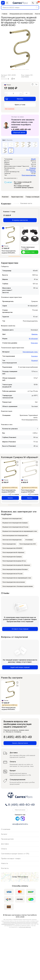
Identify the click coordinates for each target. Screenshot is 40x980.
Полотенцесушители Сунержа (12, 557)
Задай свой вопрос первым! (20, 667)
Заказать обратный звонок (20, 743)
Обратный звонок (19, 132)
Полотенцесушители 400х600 (12, 548)
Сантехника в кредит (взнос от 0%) (15, 854)
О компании (6, 829)
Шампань (35, 334)
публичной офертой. (25, 927)
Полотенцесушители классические (14, 582)
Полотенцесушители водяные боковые (15, 569)
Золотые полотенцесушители (12, 540)
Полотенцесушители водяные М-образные (16, 565)
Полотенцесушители (9, 544)
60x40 (33, 159)
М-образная (33, 339)
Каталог (4, 834)
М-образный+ (31, 170)
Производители (7, 839)
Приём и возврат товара (11, 859)
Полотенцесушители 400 (28, 544)
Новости (4, 863)
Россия (33, 172)
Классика (34, 343)
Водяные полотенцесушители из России (15, 527)
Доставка (5, 844)
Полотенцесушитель (29, 175)
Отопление (29, 540)
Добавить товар (28, 252)
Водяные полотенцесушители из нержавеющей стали (20, 531)
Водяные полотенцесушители (12, 519)
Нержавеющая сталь (30, 352)
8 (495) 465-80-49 (21, 129)
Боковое (35, 356)
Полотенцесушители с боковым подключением (18, 586)
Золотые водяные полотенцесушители (15, 536)
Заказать (14, 99)
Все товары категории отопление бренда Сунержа (24, 187)
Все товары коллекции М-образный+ (23, 183)
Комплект (5, 197)
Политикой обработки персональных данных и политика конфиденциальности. (20, 923)
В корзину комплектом (20, 220)
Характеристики (17, 197)
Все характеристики (11, 178)
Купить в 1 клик (20, 105)
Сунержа (33, 168)
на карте (25, 877)
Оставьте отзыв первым (20, 629)
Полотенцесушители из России (12, 574)
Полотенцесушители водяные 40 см (14, 561)
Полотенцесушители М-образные (13, 552)
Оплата (4, 849)
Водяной (35, 361)
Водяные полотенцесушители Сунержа (15, 523)
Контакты (5, 868)
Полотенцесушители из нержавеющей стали (17, 578)
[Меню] (3, 3)
